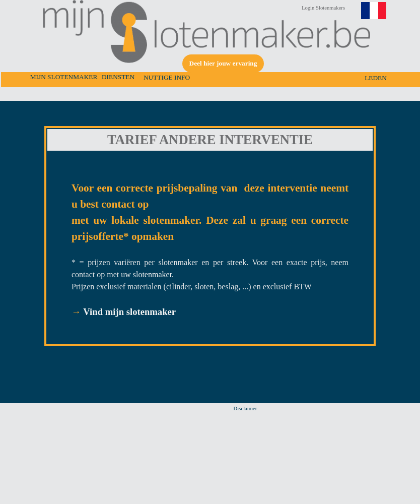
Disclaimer (246, 408)
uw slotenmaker (146, 274)
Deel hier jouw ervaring (223, 63)
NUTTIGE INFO (167, 77)
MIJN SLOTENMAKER (64, 77)
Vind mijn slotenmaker (129, 312)
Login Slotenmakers (323, 8)
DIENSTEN (118, 77)
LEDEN (376, 78)
